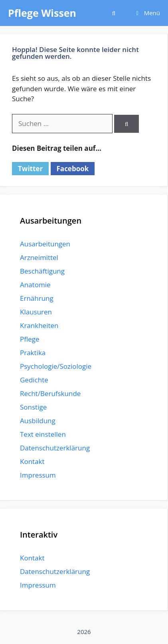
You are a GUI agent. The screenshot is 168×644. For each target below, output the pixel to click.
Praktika (33, 353)
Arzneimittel (39, 257)
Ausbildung (38, 421)
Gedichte (34, 380)
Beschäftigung (42, 271)
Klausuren (36, 312)
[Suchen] (126, 124)
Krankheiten (39, 325)
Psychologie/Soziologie (56, 366)
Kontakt (32, 461)
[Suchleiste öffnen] (114, 13)
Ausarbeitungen (45, 244)
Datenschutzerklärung (55, 448)
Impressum (38, 475)
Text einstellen (43, 434)
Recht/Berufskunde (50, 393)
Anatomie (35, 285)
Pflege (30, 339)
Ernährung (37, 298)
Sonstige (33, 407)
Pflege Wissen (42, 13)
